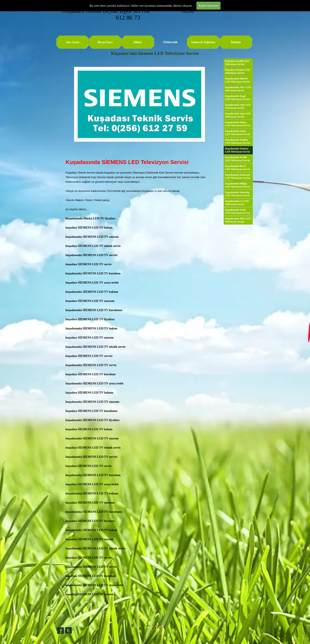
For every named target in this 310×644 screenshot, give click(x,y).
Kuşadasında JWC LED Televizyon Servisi (238, 89)
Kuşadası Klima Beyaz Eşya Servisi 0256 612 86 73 (129, 14)
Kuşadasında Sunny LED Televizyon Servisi (237, 133)
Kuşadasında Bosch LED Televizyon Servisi (237, 168)
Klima (138, 42)
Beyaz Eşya (105, 42)
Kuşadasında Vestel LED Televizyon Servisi (237, 211)
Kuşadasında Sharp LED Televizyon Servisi (237, 124)
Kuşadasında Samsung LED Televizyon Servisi (237, 194)
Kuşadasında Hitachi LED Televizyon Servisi (237, 80)
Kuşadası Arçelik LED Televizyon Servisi (237, 63)
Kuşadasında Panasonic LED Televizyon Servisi (238, 176)
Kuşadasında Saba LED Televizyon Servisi (238, 106)
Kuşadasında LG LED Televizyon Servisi (237, 203)
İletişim (236, 42)
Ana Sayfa (73, 42)
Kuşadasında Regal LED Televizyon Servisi (237, 98)
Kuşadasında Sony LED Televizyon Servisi (238, 115)
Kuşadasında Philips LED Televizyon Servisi (237, 185)
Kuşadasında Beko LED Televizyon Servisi (238, 220)
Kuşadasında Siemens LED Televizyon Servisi (237, 150)
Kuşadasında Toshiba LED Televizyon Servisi (237, 141)
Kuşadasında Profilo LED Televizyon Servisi (237, 159)
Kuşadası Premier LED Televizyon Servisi (238, 71)
